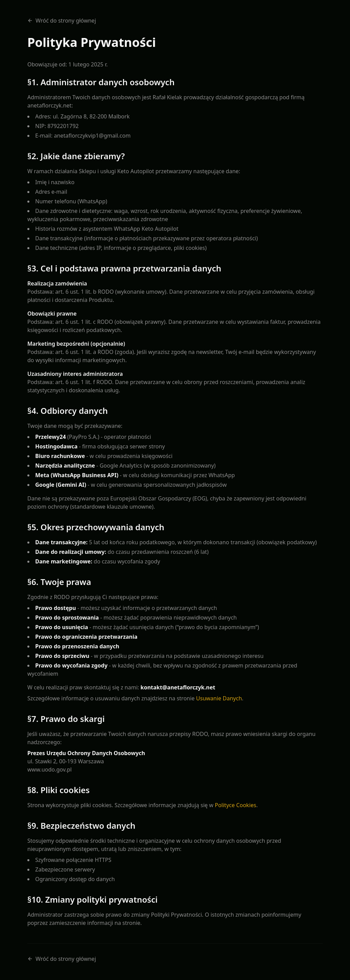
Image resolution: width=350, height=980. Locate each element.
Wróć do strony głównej (62, 21)
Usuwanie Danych (219, 698)
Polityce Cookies (235, 805)
